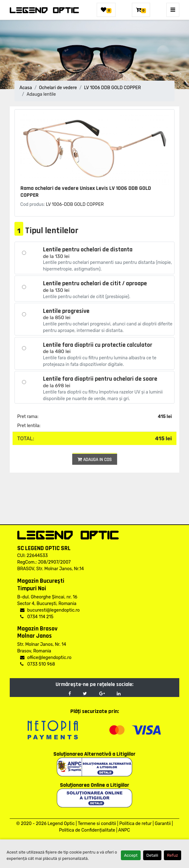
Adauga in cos (95, 460)
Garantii (163, 824)
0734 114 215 (37, 617)
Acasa (26, 88)
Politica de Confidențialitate (87, 830)
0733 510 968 (38, 664)
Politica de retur (135, 824)
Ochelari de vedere (58, 88)
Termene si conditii (97, 824)
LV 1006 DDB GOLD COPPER (113, 88)
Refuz (173, 855)
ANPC (124, 830)
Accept (131, 855)
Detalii (152, 855)
